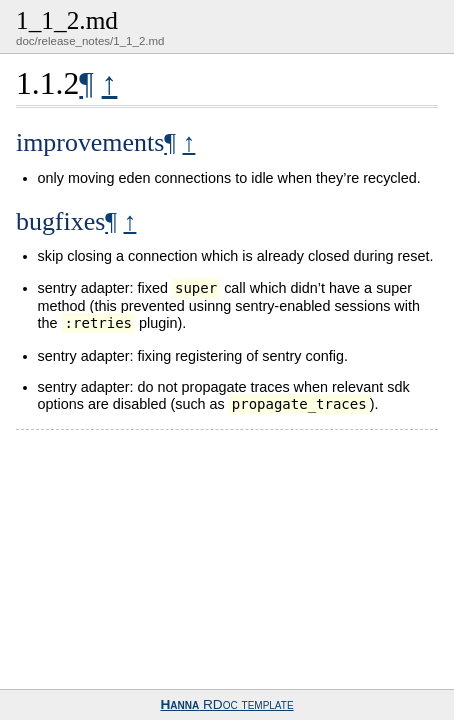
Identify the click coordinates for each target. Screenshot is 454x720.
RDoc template (226, 704)
